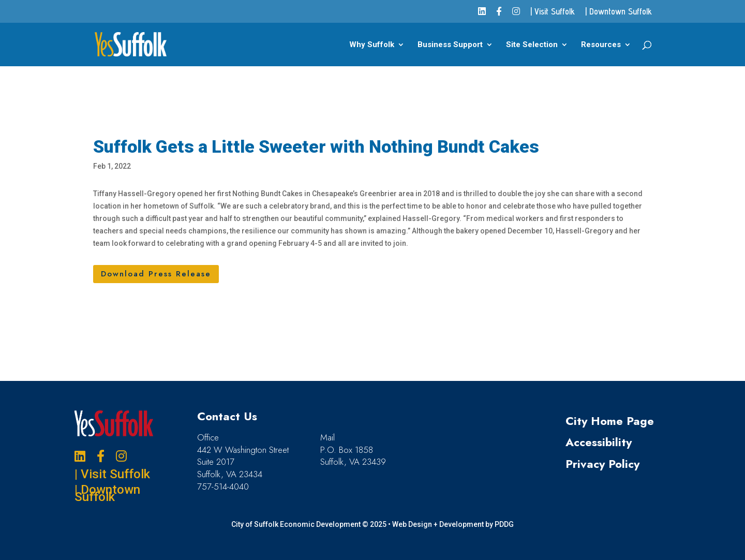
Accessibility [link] (599, 442)
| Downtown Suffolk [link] (619, 12)
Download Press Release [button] (156, 274)
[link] (482, 15)
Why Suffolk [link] (372, 45)
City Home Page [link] (610, 421)
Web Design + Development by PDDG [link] (453, 524)
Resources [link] (601, 45)
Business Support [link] (450, 45)
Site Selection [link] (532, 45)
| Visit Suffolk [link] (553, 12)
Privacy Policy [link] (602, 464)
